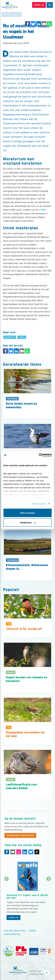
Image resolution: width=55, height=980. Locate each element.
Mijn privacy (20, 931)
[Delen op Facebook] (28, 24)
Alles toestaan (28, 513)
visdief (42, 210)
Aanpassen (28, 522)
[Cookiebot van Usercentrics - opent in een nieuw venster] (39, 455)
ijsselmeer (10, 337)
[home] (15, 5)
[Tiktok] (37, 852)
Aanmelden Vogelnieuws (20, 835)
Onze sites (9, 931)
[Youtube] (13, 852)
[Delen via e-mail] (44, 24)
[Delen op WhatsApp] (50, 24)
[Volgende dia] (49, 900)
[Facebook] (7, 852)
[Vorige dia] (6, 900)
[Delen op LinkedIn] (39, 24)
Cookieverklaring (12, 934)
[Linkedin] (25, 852)
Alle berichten (12, 14)
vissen (22, 337)
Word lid (13, 918)
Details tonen (39, 504)
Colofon (32, 931)
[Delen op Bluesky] (33, 24)
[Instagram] (19, 852)
